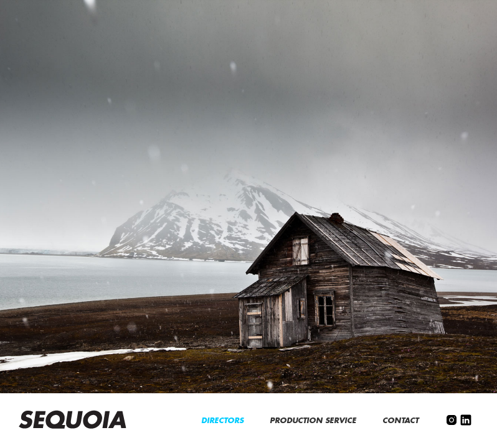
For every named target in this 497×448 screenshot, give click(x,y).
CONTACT (402, 421)
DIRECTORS (224, 421)
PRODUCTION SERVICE (314, 421)
